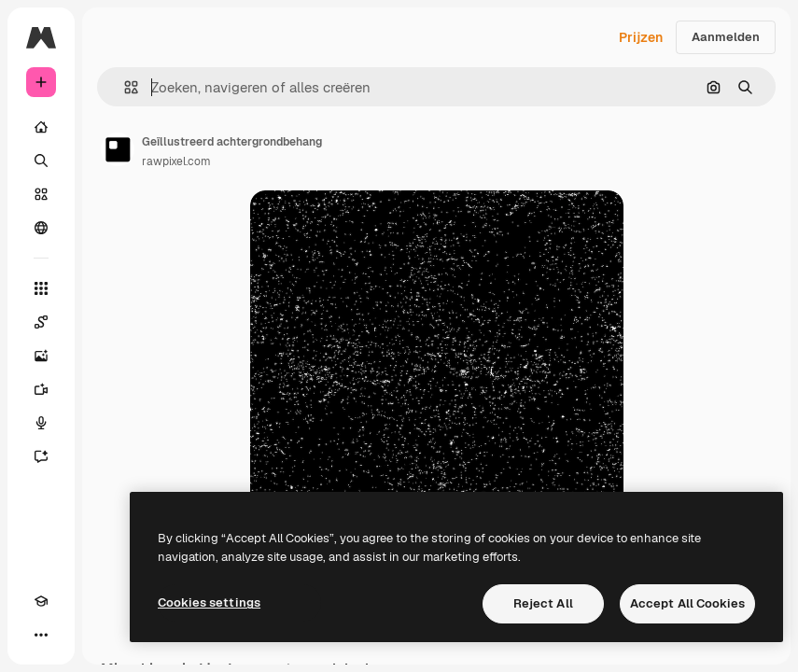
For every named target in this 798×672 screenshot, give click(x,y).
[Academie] (41, 601)
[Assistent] (41, 456)
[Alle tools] (41, 288)
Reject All (543, 603)
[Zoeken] (41, 161)
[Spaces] (41, 322)
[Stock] (41, 194)
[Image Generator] (41, 356)
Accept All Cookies (687, 603)
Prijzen (641, 37)
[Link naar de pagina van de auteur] (118, 149)
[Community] (41, 228)
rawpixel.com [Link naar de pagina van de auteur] (176, 161)
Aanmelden (726, 37)
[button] (124, 87)
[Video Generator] (41, 389)
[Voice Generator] (41, 423)
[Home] (41, 127)
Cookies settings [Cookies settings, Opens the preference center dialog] (209, 602)
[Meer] (41, 635)
